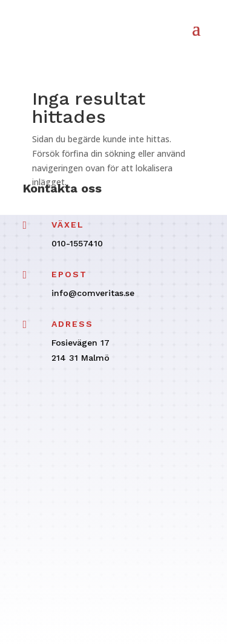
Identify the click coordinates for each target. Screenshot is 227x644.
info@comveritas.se (93, 293)
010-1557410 (77, 243)
